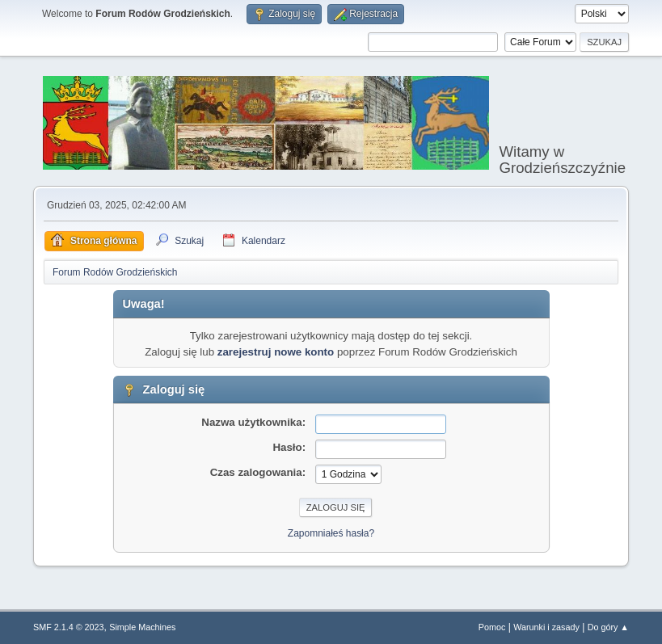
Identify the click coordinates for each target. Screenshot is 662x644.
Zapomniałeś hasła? (331, 533)
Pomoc (492, 627)
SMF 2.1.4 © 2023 (69, 627)
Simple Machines (142, 627)
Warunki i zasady (546, 627)
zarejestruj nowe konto (276, 352)
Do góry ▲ (608, 627)
